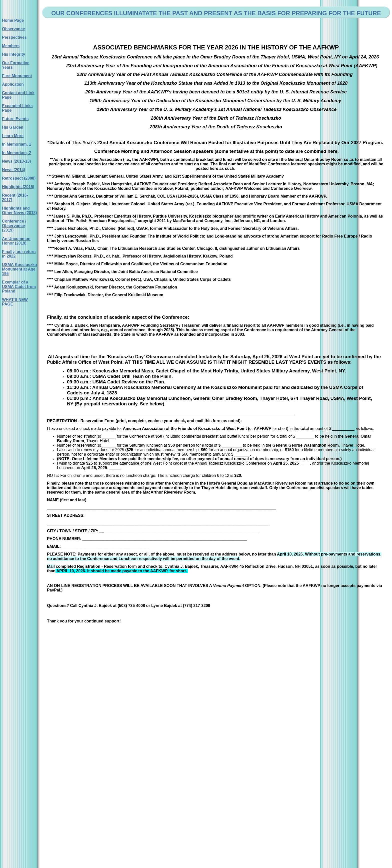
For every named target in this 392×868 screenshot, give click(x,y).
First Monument (17, 76)
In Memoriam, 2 (16, 153)
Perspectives (14, 37)
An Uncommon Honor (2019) (16, 241)
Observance (13, 29)
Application (13, 84)
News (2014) (14, 170)
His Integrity (13, 54)
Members (11, 46)
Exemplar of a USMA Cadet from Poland (19, 287)
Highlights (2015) (18, 187)
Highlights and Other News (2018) (19, 210)
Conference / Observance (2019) (14, 226)
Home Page (13, 20)
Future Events (15, 119)
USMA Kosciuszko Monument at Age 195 (19, 269)
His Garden (13, 127)
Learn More (13, 136)
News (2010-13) (16, 161)
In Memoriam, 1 (16, 144)
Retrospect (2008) (19, 178)
